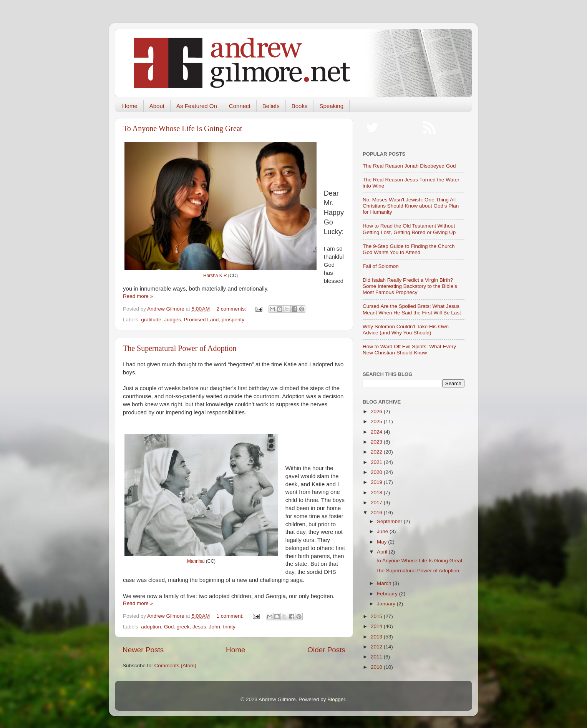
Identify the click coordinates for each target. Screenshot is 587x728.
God (169, 627)
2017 (377, 503)
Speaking (331, 106)
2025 (377, 421)
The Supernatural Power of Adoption (180, 348)
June (383, 531)
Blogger (336, 699)
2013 (377, 637)
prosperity (233, 320)
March (385, 583)
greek (183, 627)
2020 (377, 472)
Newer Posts (143, 650)
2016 (377, 513)
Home (130, 106)
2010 (377, 667)
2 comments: (232, 309)
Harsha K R (215, 276)
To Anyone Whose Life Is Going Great (182, 128)
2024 (377, 432)
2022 (377, 452)
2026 (377, 411)
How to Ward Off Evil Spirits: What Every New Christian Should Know (409, 350)
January (387, 604)
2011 (377, 657)
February (388, 594)
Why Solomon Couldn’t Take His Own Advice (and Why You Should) (406, 330)
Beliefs (271, 106)
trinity (229, 627)
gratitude (151, 320)
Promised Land (201, 320)
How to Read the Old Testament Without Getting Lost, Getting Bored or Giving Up (409, 229)
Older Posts (326, 650)
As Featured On (197, 106)
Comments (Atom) (176, 666)
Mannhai (196, 561)
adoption (151, 627)
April (383, 552)
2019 (377, 482)
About (157, 106)
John (215, 627)
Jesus (199, 627)
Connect (240, 106)
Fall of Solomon (381, 266)
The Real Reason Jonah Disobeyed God (409, 166)
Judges (172, 320)
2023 (377, 442)
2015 (377, 616)
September (390, 521)
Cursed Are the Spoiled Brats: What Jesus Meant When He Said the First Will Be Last (412, 309)
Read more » (138, 296)
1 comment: (231, 616)
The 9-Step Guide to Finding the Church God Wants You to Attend (409, 249)
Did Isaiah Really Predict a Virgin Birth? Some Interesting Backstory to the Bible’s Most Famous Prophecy (410, 286)
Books (300, 106)
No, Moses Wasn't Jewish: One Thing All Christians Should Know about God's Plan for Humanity (411, 206)
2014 (377, 626)
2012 (377, 647)
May (382, 542)
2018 (377, 493)
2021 (377, 462)
